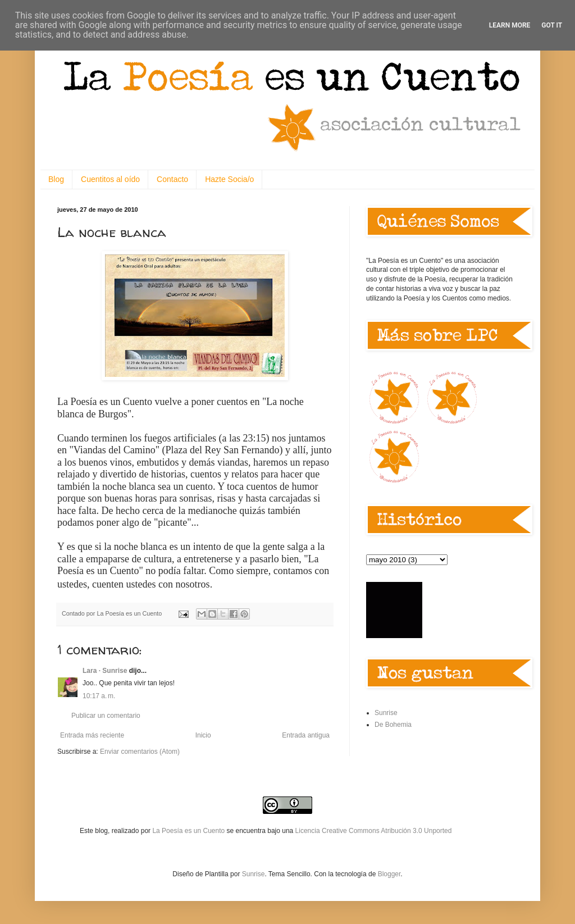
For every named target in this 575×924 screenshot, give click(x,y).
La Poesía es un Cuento (189, 831)
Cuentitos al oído (110, 179)
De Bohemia (393, 725)
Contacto (172, 179)
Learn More (510, 25)
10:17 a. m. (99, 696)
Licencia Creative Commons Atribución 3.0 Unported (374, 831)
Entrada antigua (306, 735)
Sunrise (386, 713)
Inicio (203, 735)
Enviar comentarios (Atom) (140, 752)
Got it (552, 25)
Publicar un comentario (106, 716)
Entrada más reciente (92, 735)
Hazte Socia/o (229, 179)
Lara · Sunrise (105, 671)
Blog (56, 179)
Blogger (389, 874)
